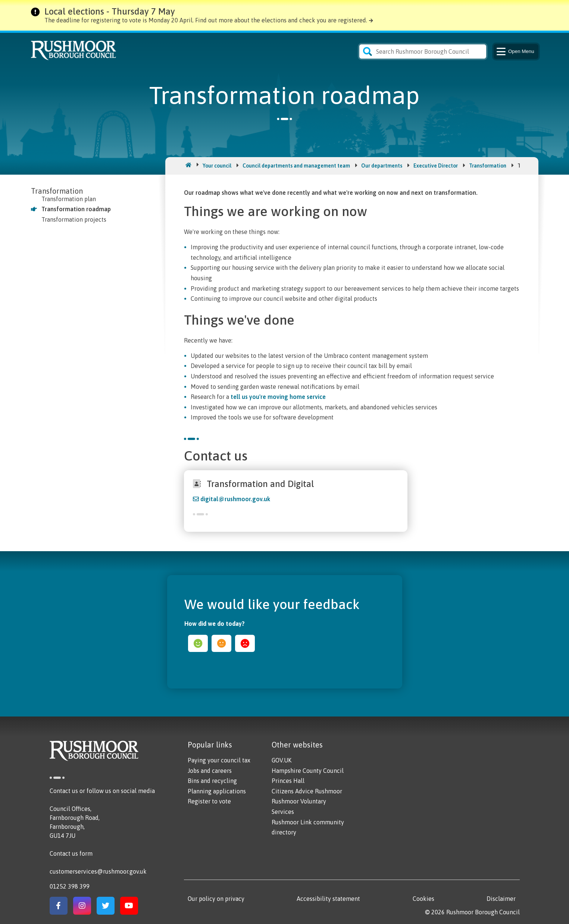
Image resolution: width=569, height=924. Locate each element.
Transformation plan (69, 199)
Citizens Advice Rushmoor (307, 791)
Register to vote (209, 801)
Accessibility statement (328, 899)
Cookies (423, 899)
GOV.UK (282, 760)
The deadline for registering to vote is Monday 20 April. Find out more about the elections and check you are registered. (206, 20)
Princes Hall (288, 781)
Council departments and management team (296, 166)
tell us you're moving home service (278, 397)
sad (245, 643)
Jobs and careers (210, 771)
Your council (217, 166)
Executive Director (436, 166)
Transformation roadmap (76, 209)
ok (221, 643)
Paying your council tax (219, 760)
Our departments (382, 166)
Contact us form (71, 853)
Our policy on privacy (216, 899)
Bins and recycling (212, 781)
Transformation (488, 166)
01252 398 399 (70, 886)
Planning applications (217, 791)
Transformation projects (74, 219)
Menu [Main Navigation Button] (515, 51)
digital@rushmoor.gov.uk (235, 499)
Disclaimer (501, 899)
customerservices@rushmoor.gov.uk (98, 871)
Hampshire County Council (308, 771)
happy (198, 643)
